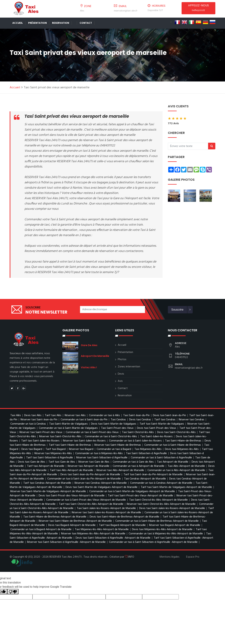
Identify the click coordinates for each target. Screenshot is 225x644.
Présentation (37, 23)
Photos (122, 359)
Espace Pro (193, 557)
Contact (86, 23)
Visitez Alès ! (89, 367)
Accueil (18, 23)
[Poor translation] (13, 592)
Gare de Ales (89, 345)
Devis (121, 374)
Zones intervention (129, 367)
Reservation (61, 23)
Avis (120, 381)
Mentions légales (169, 557)
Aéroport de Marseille (95, 356)
